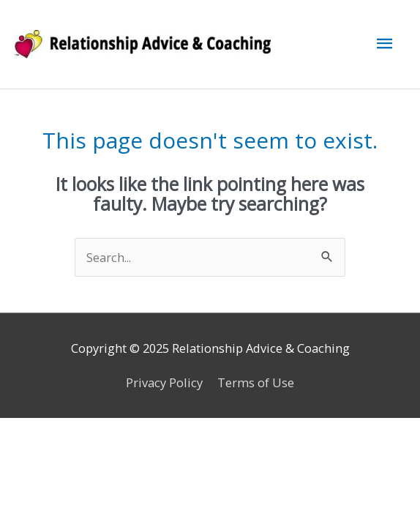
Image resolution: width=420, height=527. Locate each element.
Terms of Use (256, 382)
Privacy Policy (164, 382)
